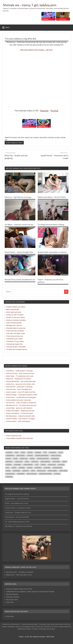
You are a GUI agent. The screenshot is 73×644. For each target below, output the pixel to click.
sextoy (30, 468)
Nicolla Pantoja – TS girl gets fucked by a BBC (22, 395)
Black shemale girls (13, 310)
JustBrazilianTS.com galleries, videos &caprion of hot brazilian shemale (30, 592)
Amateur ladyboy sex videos (14, 143)
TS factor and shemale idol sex (17, 349)
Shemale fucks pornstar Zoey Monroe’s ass (20, 280)
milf (37, 464)
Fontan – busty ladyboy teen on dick (17, 503)
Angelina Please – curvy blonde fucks (17, 499)
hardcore (36, 137)
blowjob (27, 137)
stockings (16, 471)
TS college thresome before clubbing (51, 225)
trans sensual (32, 474)
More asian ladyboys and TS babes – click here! (36, 50)
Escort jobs (10, 616)
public (14, 468)
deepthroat (10, 455)
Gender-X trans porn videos (16, 317)
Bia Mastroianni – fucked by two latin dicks (20, 416)
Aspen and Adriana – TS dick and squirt (20, 413)
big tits (30, 452)
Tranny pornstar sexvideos (15, 331)
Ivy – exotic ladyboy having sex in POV (17, 522)
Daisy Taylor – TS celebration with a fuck (20, 376)
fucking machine (43, 458)
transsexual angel (45, 474)
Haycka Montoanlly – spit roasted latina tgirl (21, 381)
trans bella (63, 471)
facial (16, 458)
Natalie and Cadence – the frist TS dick (52, 197)
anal (19, 137)
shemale (63, 137)
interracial (51, 137)
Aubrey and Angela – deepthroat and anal (20, 411)
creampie (53, 452)
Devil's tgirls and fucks (14, 312)
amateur (15, 137)
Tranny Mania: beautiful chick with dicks (20, 438)
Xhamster (44, 111)
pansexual (52, 464)
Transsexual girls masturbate (16, 347)
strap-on (26, 471)
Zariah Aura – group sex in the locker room (21, 384)
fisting (32, 458)
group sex (19, 461)
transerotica (10, 474)
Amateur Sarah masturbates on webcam (52, 252)
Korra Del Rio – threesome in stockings (19, 387)
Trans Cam (10, 602)
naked (43, 464)
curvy (61, 452)
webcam (9, 477)
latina (65, 461)
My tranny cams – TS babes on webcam (20, 572)
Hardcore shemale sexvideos (16, 320)
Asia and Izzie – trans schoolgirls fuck (19, 389)
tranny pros (41, 471)
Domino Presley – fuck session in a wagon (20, 419)
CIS (45, 452)
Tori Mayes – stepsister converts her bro (19, 225)
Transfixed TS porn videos (15, 341)
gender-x (9, 461)
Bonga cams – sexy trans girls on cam (19, 575)
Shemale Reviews (12, 594)
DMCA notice (50, 637)
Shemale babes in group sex (16, 328)
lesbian (9, 464)
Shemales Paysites (13, 597)
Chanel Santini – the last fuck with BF (17, 517)
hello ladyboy (43, 137)
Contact (21, 637)
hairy (32, 137)
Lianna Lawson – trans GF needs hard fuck (21, 392)
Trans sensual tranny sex (15, 336)
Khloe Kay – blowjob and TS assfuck (18, 379)
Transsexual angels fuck (14, 344)
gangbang (55, 458)
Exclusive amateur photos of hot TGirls (19, 589)
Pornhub (54, 111)
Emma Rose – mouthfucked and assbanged (21, 397)
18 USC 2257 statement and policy (35, 637)
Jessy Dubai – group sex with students (19, 408)
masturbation (28, 464)
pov (8, 468)
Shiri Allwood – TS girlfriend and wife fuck (19, 526)
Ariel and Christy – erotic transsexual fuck (20, 373)
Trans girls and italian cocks (16, 333)
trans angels (53, 471)
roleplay (22, 468)
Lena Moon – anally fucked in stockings (19, 371)
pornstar (61, 464)
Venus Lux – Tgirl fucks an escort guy (18, 197)
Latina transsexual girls (14, 323)
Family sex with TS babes (15, 315)
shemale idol (58, 468)
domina (30, 455)
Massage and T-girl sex (14, 325)
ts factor (57, 474)
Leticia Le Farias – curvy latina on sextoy (18, 508)
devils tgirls (21, 455)
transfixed (21, 474)
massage (18, 464)
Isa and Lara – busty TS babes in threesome (21, 403)
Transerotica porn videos (15, 339)
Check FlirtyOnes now (14, 436)
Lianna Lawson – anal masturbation (18, 421)
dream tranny (56, 455)
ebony (9, 458)
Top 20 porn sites (12, 600)
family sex (24, 458)
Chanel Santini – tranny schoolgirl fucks (19, 252)
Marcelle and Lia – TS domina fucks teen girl (21, 405)
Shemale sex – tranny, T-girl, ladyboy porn (30, 5)
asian (22, 137)
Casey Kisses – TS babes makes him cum (18, 513)
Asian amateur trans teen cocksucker (19, 400)
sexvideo (57, 137)
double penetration (42, 455)
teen (6, 140)
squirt (8, 471)
